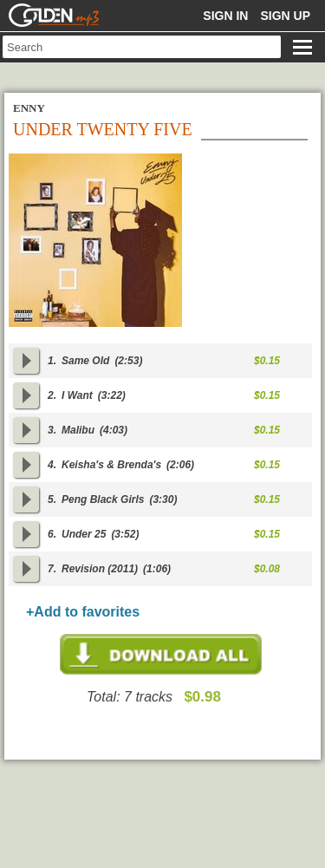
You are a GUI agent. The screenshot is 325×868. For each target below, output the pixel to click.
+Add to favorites (83, 612)
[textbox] (142, 47)
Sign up (285, 16)
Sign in (225, 16)
